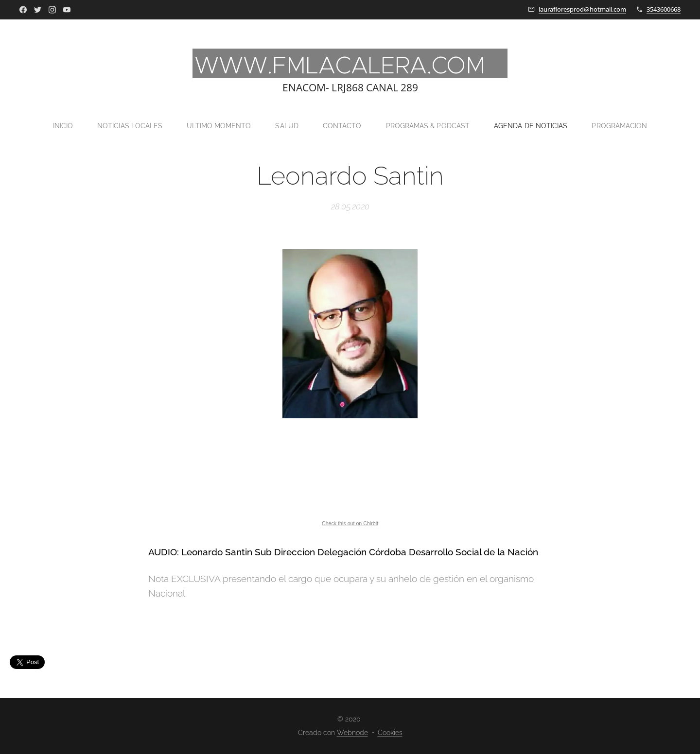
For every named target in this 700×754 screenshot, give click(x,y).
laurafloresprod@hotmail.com (582, 9)
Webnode (352, 733)
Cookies (390, 733)
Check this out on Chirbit (350, 523)
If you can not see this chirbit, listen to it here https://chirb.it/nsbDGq (350, 474)
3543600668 (664, 9)
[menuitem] (55, 126)
